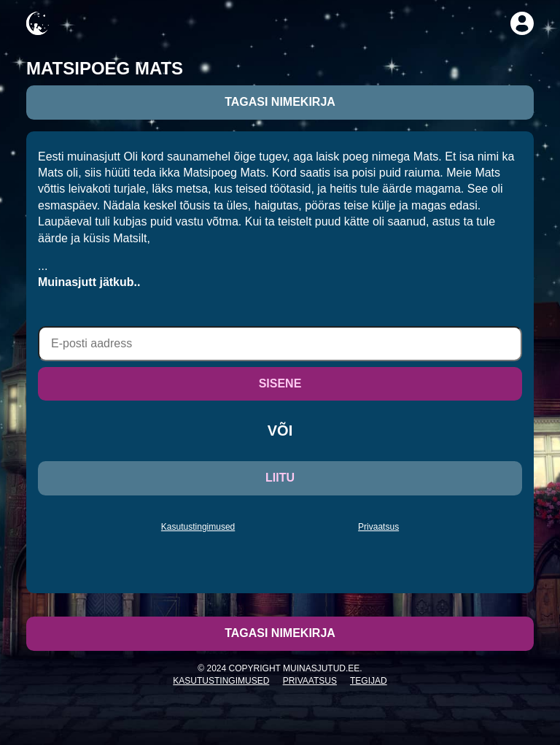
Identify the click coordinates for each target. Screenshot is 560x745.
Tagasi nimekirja (280, 102)
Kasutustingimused (198, 527)
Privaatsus (378, 527)
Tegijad (369, 681)
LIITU (280, 478)
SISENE (280, 383)
